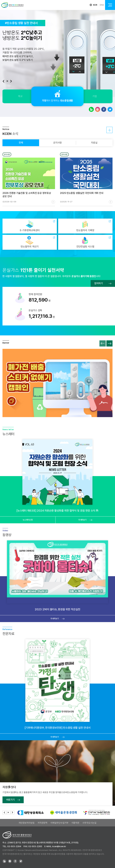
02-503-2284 (14, 846)
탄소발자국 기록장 (85, 226)
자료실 (94, 143)
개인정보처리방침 (26, 823)
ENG (102, 5)
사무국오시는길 (89, 823)
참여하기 (103, 283)
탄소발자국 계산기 (30, 242)
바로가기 (13, 800)
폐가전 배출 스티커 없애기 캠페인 (57, 383)
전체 (21, 143)
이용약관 (76, 823)
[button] (3, 81)
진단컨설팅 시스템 (85, 242)
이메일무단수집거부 (59, 823)
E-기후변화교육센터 (30, 226)
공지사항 (57, 143)
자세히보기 (110, 130)
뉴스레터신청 (28, 520)
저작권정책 (43, 823)
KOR (95, 5)
